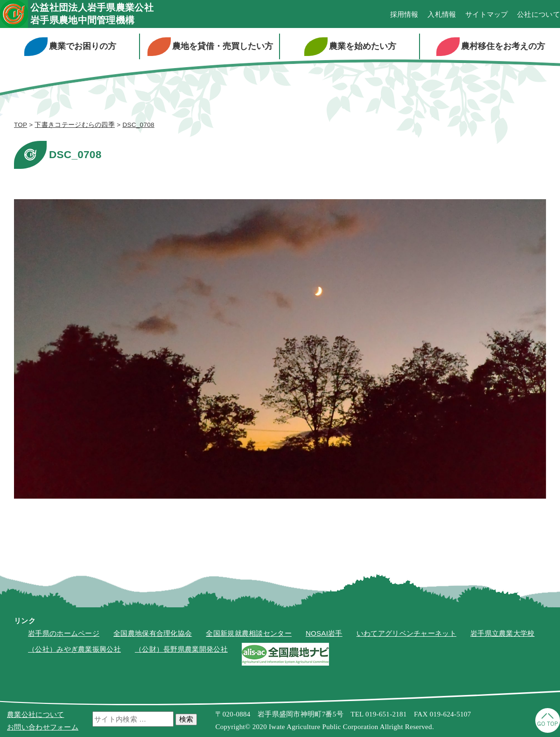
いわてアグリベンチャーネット (406, 633)
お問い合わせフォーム (43, 727)
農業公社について (35, 714)
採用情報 (404, 14)
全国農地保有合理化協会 (153, 633)
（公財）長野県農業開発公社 (181, 649)
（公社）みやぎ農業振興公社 (74, 649)
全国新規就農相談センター (249, 633)
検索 (186, 719)
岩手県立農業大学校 (503, 633)
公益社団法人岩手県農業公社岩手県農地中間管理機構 (92, 14)
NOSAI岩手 (324, 633)
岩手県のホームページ (64, 633)
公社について (539, 14)
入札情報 (442, 14)
